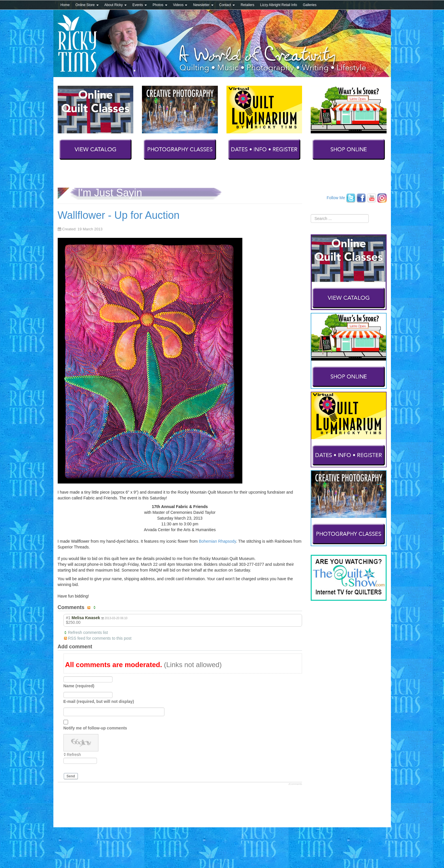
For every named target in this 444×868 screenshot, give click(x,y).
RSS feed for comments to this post (100, 638)
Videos (180, 5)
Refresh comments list (88, 632)
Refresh (74, 755)
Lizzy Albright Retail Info (279, 5)
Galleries (310, 5)
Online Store (87, 5)
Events (140, 5)
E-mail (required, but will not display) (99, 701)
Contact (227, 5)
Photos (160, 5)
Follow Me (336, 197)
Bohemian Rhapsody (217, 541)
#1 (68, 618)
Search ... (311, 214)
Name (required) (79, 686)
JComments (295, 784)
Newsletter (203, 5)
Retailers (247, 5)
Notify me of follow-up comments (95, 728)
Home (65, 5)
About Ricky (116, 5)
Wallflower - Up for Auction (119, 215)
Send (71, 776)
